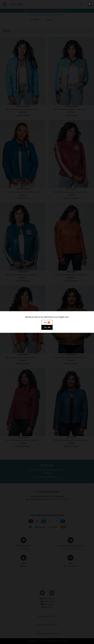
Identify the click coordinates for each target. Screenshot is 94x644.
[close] (90, 4)
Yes (47, 327)
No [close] (47, 322)
